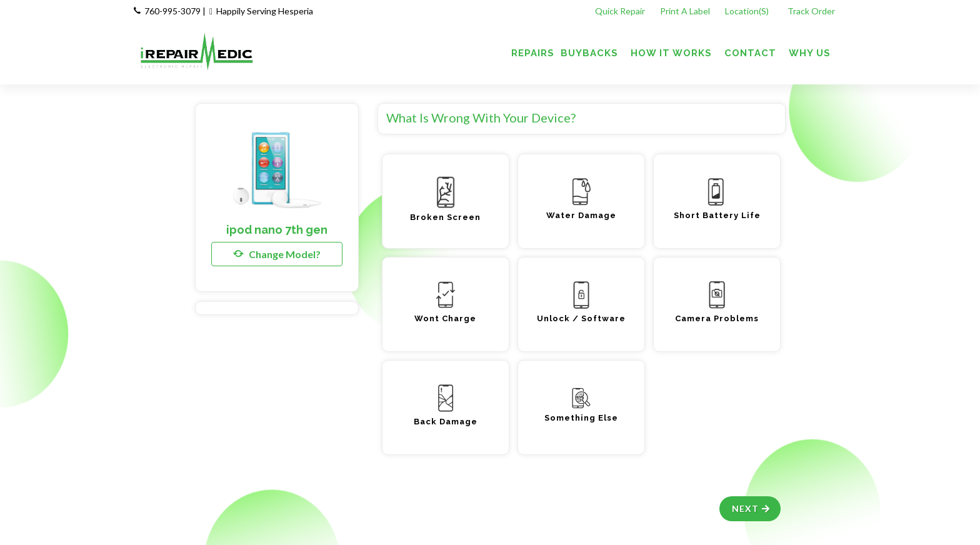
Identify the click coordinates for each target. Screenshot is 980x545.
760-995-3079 (172, 11)
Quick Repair (620, 11)
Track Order (812, 11)
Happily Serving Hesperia (265, 11)
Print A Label (685, 11)
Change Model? (277, 254)
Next (752, 508)
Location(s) (748, 11)
